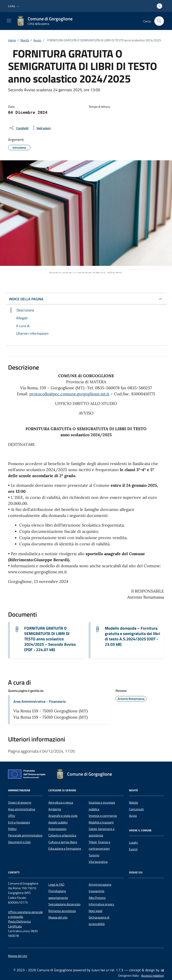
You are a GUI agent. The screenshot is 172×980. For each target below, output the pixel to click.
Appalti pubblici (58, 822)
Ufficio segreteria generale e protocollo (25, 914)
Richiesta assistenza (62, 911)
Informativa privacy (101, 904)
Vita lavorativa (98, 862)
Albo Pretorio (97, 898)
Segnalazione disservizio (64, 904)
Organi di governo (20, 802)
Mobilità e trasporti (101, 822)
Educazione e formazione (65, 849)
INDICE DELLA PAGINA (26, 299)
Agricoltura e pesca (61, 802)
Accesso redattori (153, 976)
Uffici (12, 816)
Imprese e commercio (103, 816)
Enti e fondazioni (19, 822)
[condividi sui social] (19, 128)
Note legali (96, 911)
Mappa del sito (58, 917)
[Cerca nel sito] (159, 21)
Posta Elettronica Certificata (19, 924)
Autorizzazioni (57, 829)
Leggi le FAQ (56, 885)
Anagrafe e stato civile (63, 816)
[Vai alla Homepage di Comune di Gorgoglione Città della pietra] (47, 21)
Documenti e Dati (19, 842)
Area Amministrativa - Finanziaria (40, 701)
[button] (14, 6)
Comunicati (136, 809)
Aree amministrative (22, 809)
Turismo (94, 855)
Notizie (133, 802)
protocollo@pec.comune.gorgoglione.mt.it (69, 394)
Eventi (133, 849)
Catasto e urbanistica (62, 835)
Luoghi (133, 842)
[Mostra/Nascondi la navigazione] (9, 21)
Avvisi (133, 816)
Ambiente (55, 809)
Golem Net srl (100, 970)
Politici (12, 829)
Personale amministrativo (25, 835)
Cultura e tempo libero (63, 842)
